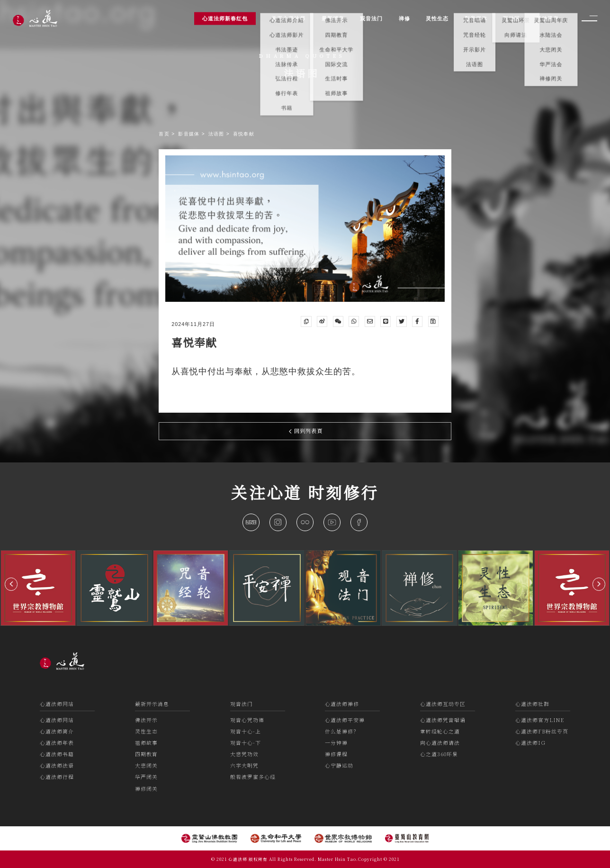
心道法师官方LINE (540, 720)
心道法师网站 (57, 704)
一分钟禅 (336, 743)
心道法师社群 (532, 704)
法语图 (217, 134)
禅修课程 (336, 754)
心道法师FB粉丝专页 (542, 731)
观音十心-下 (246, 743)
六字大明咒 (244, 765)
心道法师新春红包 (225, 18)
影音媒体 (190, 134)
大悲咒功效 (244, 754)
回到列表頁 (306, 431)
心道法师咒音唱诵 (443, 720)
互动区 (511, 18)
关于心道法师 (288, 18)
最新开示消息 (152, 704)
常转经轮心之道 (440, 731)
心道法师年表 (57, 743)
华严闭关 (146, 777)
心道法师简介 (57, 731)
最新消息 (333, 18)
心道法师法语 (57, 765)
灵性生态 (146, 731)
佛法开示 (146, 720)
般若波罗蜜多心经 (253, 777)
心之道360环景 (439, 754)
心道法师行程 (57, 777)
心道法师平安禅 (345, 720)
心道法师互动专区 (443, 704)
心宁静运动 (339, 765)
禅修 (404, 18)
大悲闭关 (146, 765)
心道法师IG (530, 743)
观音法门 (242, 704)
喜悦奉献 (244, 134)
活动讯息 (547, 18)
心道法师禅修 (342, 704)
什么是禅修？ (342, 731)
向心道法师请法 (440, 743)
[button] (11, 584)
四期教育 (146, 754)
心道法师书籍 (57, 754)
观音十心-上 (246, 731)
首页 (165, 134)
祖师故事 (146, 743)
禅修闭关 (146, 789)
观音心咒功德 (247, 720)
